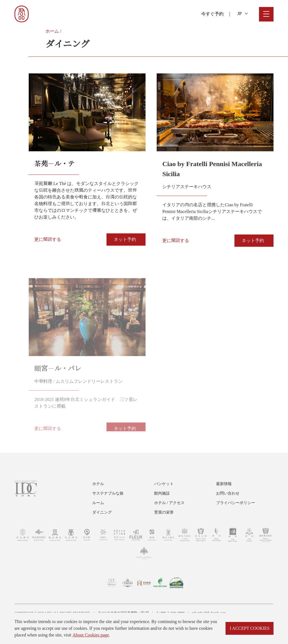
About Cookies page (91, 635)
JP (243, 14)
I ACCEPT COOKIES (250, 628)
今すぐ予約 (212, 14)
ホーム (52, 31)
